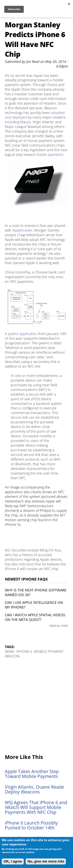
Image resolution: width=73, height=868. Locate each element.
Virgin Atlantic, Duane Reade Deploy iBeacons (34, 789)
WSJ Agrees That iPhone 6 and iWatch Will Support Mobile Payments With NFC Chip (36, 807)
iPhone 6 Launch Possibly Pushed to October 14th (31, 825)
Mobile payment (49, 651)
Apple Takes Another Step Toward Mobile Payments (32, 774)
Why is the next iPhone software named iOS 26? (36, 592)
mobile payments (50, 155)
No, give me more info (46, 861)
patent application (23, 334)
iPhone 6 (24, 651)
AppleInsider (22, 230)
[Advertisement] (36, 706)
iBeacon (12, 656)
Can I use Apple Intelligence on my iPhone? (34, 605)
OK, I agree (13, 861)
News (10, 651)
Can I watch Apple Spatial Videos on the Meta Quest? (35, 617)
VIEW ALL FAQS (59, 626)
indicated (26, 564)
